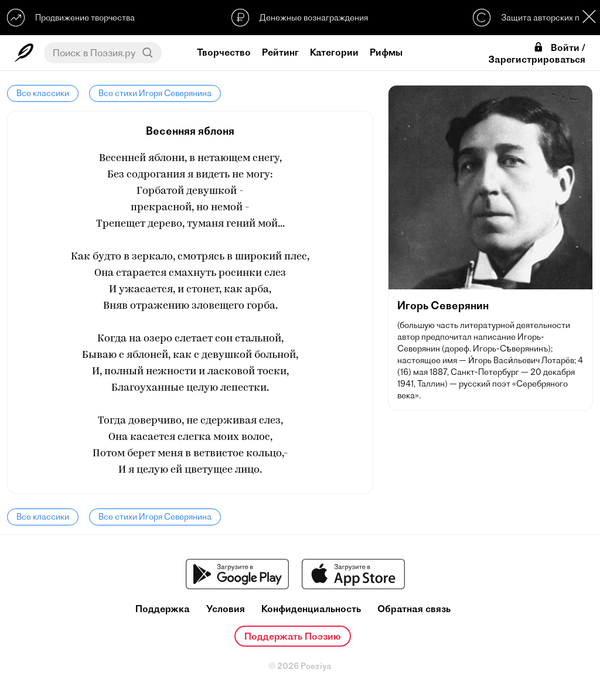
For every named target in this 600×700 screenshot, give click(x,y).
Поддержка (163, 609)
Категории (334, 52)
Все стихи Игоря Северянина (155, 93)
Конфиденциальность (311, 609)
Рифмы (386, 52)
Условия (226, 609)
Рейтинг (280, 52)
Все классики (43, 93)
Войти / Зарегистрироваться (537, 53)
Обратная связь (414, 609)
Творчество (224, 52)
